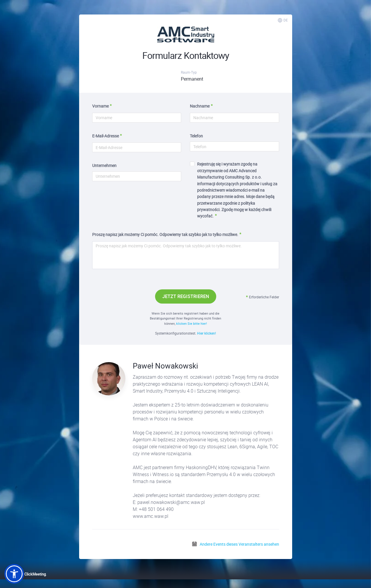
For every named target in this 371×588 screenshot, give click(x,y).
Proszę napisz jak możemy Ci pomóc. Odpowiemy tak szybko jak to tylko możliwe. (165, 234)
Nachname (200, 106)
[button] (14, 574)
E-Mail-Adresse (106, 136)
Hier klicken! (207, 333)
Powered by (25, 574)
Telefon (196, 136)
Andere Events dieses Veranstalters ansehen (235, 544)
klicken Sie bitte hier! (192, 323)
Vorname (100, 106)
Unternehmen (104, 165)
